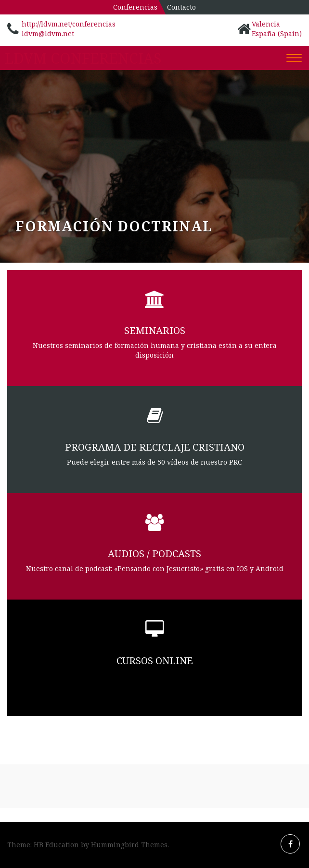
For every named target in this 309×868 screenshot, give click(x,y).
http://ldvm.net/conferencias (69, 24)
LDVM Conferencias (83, 58)
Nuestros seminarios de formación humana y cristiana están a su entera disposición (155, 350)
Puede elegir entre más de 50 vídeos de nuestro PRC (154, 462)
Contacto (181, 7)
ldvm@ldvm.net (48, 33)
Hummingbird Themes (129, 845)
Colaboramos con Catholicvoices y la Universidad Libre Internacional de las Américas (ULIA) (155, 680)
